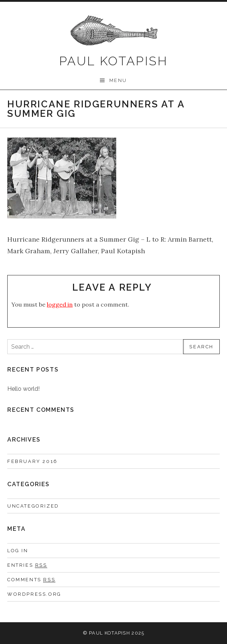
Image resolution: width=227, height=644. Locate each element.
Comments (31, 580)
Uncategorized (33, 506)
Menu (118, 80)
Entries (27, 565)
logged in (60, 304)
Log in (18, 551)
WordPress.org (34, 594)
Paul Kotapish (114, 61)
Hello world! (23, 389)
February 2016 (33, 461)
